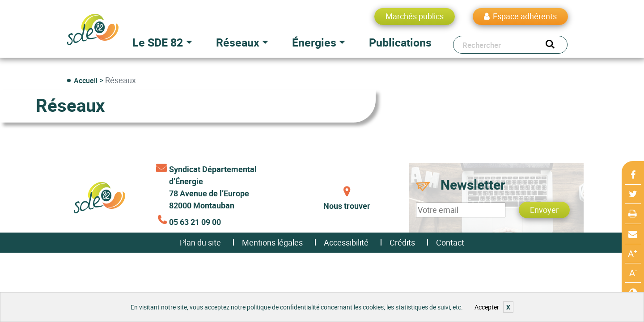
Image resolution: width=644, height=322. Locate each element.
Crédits (402, 242)
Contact (450, 242)
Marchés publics (415, 16)
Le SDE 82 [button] (158, 42)
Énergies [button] (314, 42)
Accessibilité (346, 242)
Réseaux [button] (238, 42)
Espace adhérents (525, 16)
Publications (400, 42)
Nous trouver (347, 206)
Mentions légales (272, 242)
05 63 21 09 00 (195, 222)
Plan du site (200, 242)
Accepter (487, 307)
